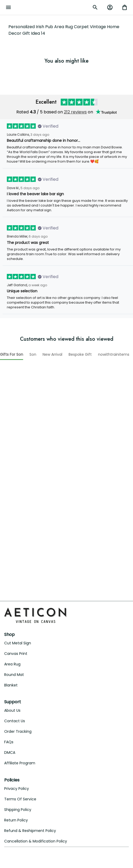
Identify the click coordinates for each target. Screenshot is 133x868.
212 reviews (75, 105)
